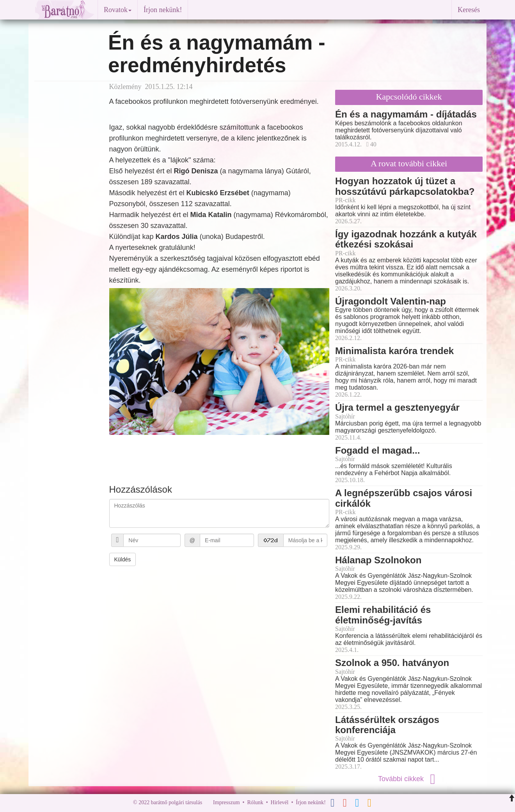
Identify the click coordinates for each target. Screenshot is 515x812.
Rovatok (118, 10)
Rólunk (255, 803)
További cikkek (409, 779)
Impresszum (226, 803)
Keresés (469, 10)
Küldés (123, 559)
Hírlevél (280, 803)
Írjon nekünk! (163, 10)
